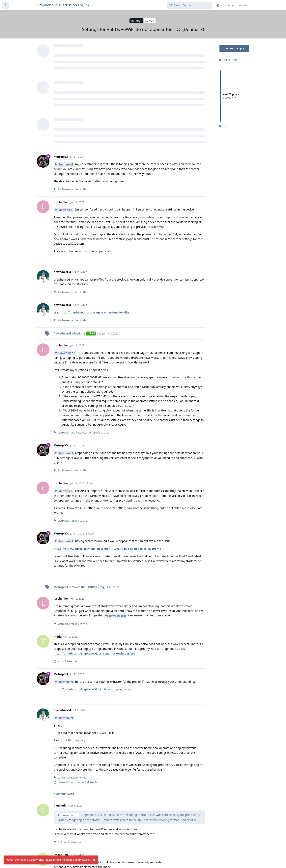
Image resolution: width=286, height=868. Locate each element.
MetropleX (65, 210)
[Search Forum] (190, 5)
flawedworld (67, 353)
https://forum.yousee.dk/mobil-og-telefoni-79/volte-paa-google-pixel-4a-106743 (107, 549)
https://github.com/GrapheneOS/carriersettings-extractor (93, 689)
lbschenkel (66, 164)
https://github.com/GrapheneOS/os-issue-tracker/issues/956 (95, 653)
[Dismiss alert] (94, 860)
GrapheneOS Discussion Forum (63, 5)
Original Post (228, 60)
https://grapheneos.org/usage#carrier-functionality (95, 312)
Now (223, 126)
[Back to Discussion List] (5, 5)
